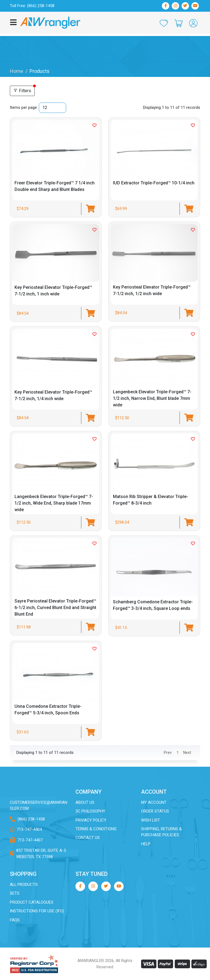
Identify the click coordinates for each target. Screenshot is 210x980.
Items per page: (24, 107)
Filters (22, 91)
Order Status (155, 811)
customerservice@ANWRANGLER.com (39, 805)
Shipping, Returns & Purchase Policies (161, 832)
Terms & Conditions (96, 829)
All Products (24, 884)
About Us (85, 802)
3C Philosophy (91, 811)
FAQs (15, 920)
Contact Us (88, 838)
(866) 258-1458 (31, 819)
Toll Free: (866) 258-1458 (32, 6)
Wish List (151, 820)
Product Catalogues (32, 902)
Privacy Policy (91, 820)
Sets (15, 893)
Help (146, 844)
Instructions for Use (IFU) (37, 911)
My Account (154, 802)
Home (17, 71)
